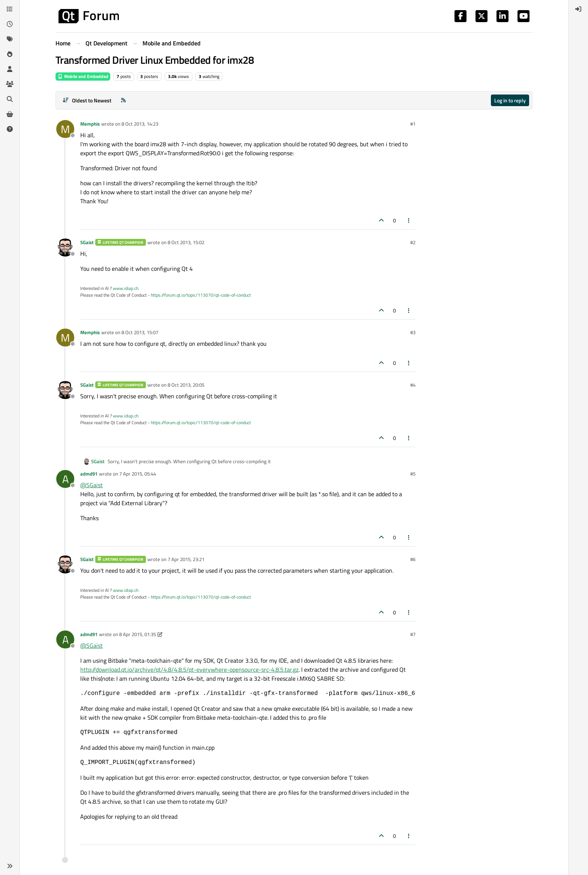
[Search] (10, 99)
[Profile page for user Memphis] (65, 129)
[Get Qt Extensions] (10, 114)
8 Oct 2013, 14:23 (140, 124)
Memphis (90, 124)
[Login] (578, 9)
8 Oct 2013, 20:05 (186, 385)
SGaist (87, 242)
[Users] (10, 69)
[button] (10, 866)
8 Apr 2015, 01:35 (138, 634)
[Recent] (10, 24)
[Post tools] (409, 220)
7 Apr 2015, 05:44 (138, 474)
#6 (413, 559)
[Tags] (10, 39)
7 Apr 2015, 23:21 (186, 559)
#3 (413, 332)
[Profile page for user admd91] (65, 479)
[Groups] (10, 84)
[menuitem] (578, 9)
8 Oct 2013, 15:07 (140, 332)
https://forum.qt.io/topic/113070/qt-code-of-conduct (201, 295)
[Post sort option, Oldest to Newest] (87, 100)
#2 (413, 242)
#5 (413, 474)
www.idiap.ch (126, 288)
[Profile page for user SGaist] (65, 248)
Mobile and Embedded (83, 76)
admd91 (89, 474)
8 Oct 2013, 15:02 (186, 242)
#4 (413, 385)
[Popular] (10, 54)
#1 (413, 124)
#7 (413, 634)
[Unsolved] (10, 129)
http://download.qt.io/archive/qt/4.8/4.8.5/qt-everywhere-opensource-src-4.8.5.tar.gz (189, 669)
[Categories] (10, 9)
